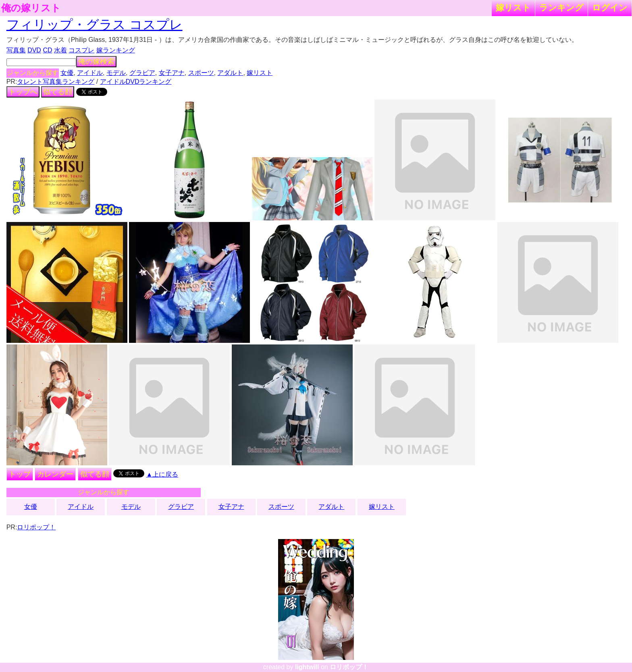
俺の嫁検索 (96, 62)
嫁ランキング (116, 50)
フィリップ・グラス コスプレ (95, 25)
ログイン (610, 7)
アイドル (90, 73)
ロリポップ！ (36, 527)
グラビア (142, 73)
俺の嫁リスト (31, 8)
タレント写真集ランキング (56, 82)
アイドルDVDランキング (136, 82)
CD (47, 50)
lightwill (307, 667)
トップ (20, 474)
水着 (60, 50)
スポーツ (201, 73)
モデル (116, 73)
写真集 (16, 50)
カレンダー (55, 474)
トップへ (23, 92)
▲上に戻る (162, 474)
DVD (34, 50)
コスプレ (81, 50)
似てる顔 (58, 92)
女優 (67, 73)
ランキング (561, 7)
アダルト (230, 73)
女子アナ (172, 73)
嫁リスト (513, 7)
